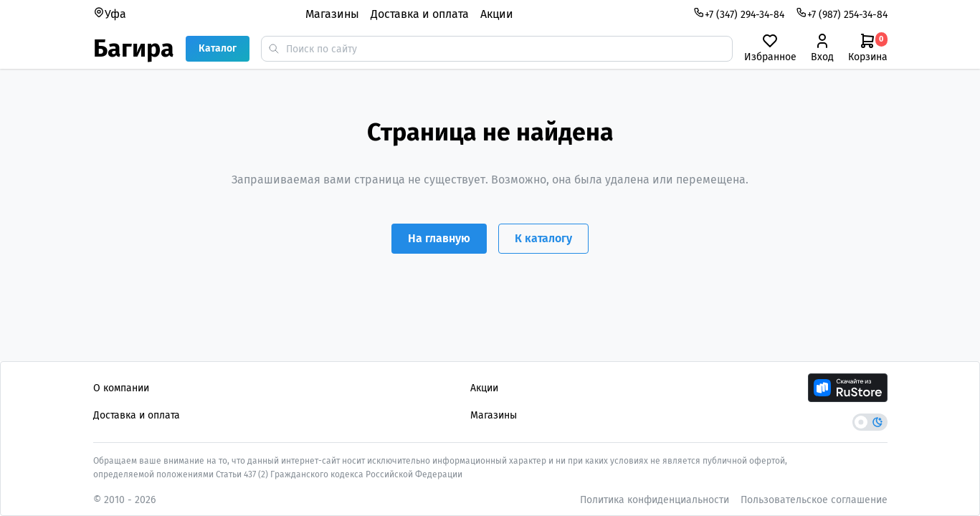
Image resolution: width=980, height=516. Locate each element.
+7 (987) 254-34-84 (842, 14)
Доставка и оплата (420, 14)
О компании (121, 388)
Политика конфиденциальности (655, 500)
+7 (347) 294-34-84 (739, 14)
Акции (497, 14)
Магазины (332, 14)
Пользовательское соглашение (814, 500)
